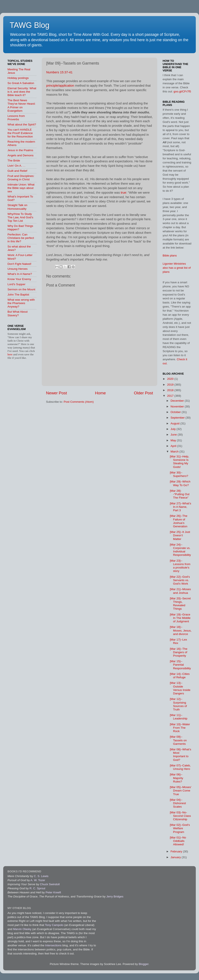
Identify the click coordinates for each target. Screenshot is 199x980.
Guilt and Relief (17, 171)
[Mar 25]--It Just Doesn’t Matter (180, 535)
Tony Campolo (54, 925)
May (174, 440)
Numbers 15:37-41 (59, 72)
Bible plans (170, 256)
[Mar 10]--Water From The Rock (180, 728)
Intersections (54, 945)
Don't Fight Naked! (19, 264)
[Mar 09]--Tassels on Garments (178, 740)
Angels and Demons (21, 155)
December (178, 401)
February (177, 851)
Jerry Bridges (115, 896)
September (178, 418)
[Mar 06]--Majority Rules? (177, 778)
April (174, 446)
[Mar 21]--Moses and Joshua (180, 591)
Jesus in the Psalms (20, 150)
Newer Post (56, 393)
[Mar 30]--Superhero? (179, 474)
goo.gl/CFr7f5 (182, 91)
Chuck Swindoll (50, 884)
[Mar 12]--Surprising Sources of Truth (178, 704)
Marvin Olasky (22, 929)
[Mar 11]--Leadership (179, 717)
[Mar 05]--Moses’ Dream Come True (181, 791)
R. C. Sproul (37, 888)
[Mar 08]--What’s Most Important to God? (181, 755)
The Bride (14, 161)
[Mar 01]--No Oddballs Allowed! (178, 841)
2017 (171, 396)
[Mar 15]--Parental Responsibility (180, 665)
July (174, 429)
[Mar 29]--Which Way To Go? (180, 483)
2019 (171, 385)
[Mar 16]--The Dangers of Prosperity (179, 652)
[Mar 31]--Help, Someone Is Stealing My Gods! (180, 462)
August (175, 423)
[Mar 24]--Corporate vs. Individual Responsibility (180, 550)
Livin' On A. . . (16, 166)
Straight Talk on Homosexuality (17, 207)
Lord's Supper (16, 284)
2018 (171, 390)
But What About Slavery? (18, 313)
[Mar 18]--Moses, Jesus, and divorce (181, 630)
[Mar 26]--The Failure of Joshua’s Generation (179, 521)
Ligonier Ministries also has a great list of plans (177, 268)
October (176, 412)
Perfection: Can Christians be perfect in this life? (21, 238)
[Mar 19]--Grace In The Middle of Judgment (180, 618)
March (175, 452)
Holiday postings (18, 78)
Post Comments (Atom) (79, 402)
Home (100, 393)
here (10, 354)
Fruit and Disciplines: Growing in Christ (21, 178)
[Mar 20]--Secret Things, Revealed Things (180, 604)
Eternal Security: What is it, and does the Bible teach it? (22, 92)
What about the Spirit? (22, 124)
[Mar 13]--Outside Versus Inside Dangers (180, 688)
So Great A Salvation (21, 83)
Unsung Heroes (18, 269)
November (178, 406)
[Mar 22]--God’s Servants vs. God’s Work (180, 580)
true (123, 193)
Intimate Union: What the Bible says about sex (21, 188)
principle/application (60, 86)
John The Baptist (18, 295)
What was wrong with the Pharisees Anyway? (21, 303)
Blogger (144, 964)
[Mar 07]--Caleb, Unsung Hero (180, 767)
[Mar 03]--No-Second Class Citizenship (180, 816)
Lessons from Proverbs (16, 118)
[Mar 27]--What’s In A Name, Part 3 (181, 507)
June (174, 435)
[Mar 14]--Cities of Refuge (180, 676)
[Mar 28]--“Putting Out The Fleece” (180, 494)
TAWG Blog (30, 25)
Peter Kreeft (53, 892)
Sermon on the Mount (21, 289)
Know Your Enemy (19, 279)
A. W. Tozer (38, 880)
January (176, 857)
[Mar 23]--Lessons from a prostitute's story (180, 566)
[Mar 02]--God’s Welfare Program (180, 828)
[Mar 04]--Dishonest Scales (178, 803)
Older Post (143, 393)
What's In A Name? (20, 274)
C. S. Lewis (41, 876)
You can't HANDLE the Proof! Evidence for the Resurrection (20, 133)
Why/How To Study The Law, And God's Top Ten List (20, 217)
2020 (171, 379)
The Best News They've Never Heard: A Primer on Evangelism (22, 106)
